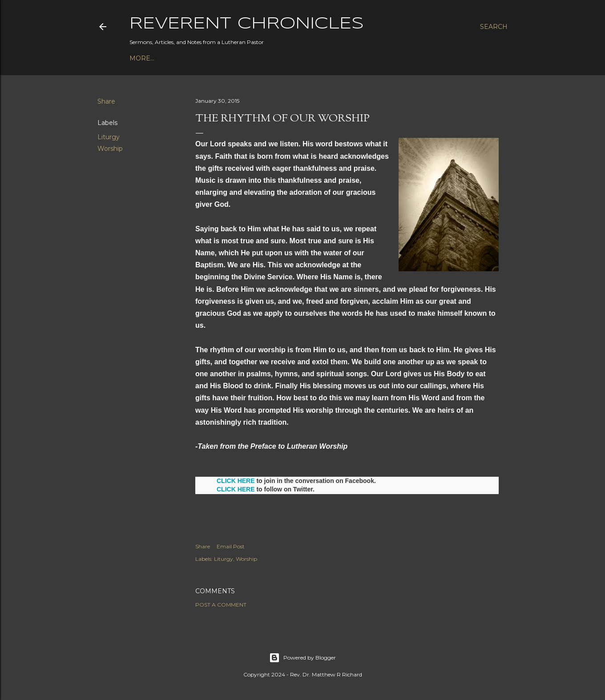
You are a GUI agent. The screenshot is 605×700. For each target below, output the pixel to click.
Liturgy (109, 137)
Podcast (145, 58)
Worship (110, 149)
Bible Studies (221, 58)
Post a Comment (221, 605)
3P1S (258, 58)
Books (178, 58)
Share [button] (106, 101)
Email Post (231, 546)
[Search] (494, 27)
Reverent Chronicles (247, 24)
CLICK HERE (236, 481)
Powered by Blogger (302, 658)
